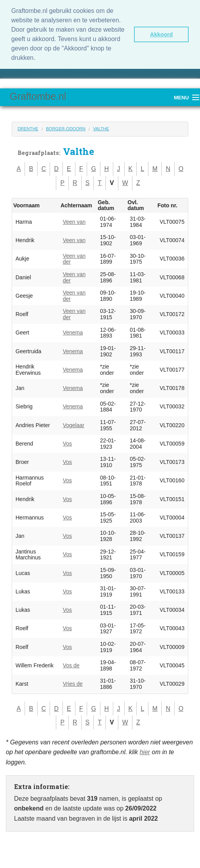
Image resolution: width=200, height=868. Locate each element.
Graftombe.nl (38, 96)
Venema (73, 332)
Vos (67, 444)
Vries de (73, 684)
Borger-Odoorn (66, 129)
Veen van (74, 222)
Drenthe (28, 129)
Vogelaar (74, 425)
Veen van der (74, 259)
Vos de (71, 665)
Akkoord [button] (161, 34)
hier (145, 752)
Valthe (101, 129)
